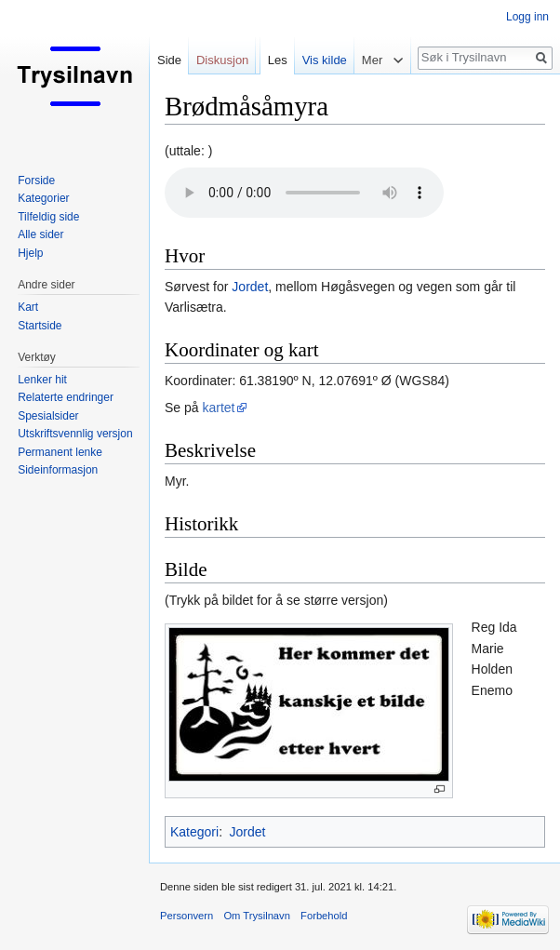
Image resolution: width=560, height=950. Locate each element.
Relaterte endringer (66, 397)
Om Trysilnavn (257, 916)
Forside (36, 181)
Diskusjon (222, 60)
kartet (218, 408)
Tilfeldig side (48, 217)
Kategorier (43, 198)
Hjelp (30, 253)
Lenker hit (42, 380)
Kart (28, 307)
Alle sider (40, 234)
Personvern (187, 916)
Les (278, 60)
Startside (40, 326)
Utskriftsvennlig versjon (75, 434)
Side (169, 60)
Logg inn (527, 17)
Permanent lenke (60, 452)
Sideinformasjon (58, 470)
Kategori (194, 832)
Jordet (250, 287)
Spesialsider (48, 416)
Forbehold (324, 916)
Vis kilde (325, 60)
